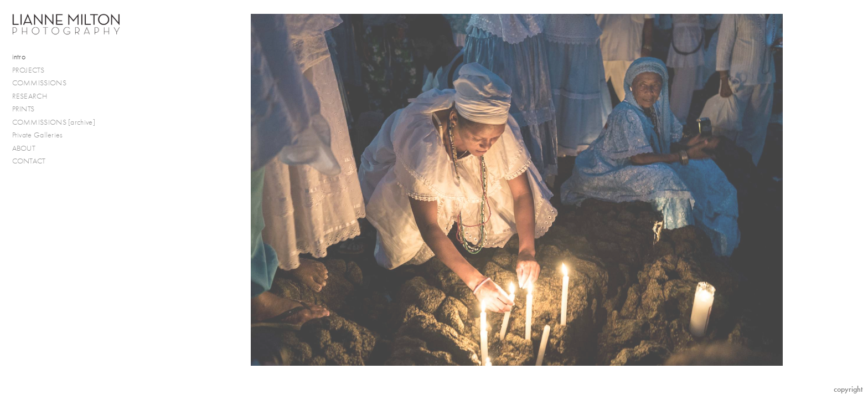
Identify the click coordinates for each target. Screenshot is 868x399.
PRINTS (28, 109)
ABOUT (24, 148)
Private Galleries (38, 135)
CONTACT (29, 161)
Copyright (848, 389)
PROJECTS (33, 70)
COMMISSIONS (44, 83)
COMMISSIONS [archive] (54, 122)
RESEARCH (34, 96)
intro (19, 57)
